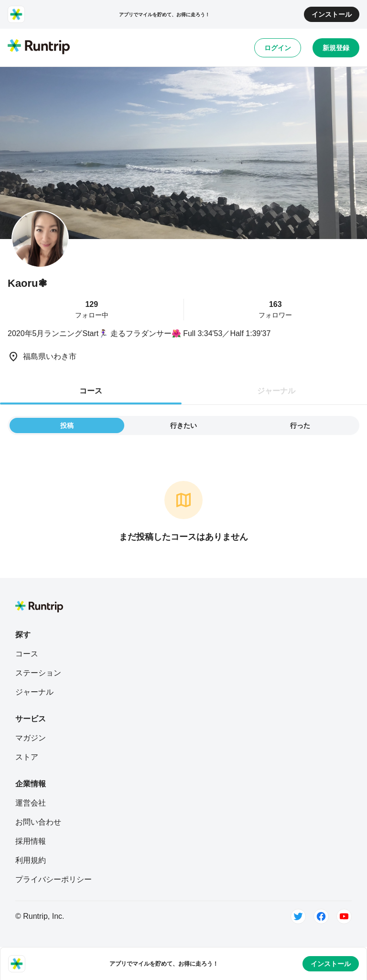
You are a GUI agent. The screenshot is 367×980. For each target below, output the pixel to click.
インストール (332, 14)
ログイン (278, 48)
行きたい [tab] (183, 425)
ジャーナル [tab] (276, 391)
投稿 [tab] (67, 425)
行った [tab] (300, 425)
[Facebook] (321, 916)
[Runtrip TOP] (39, 47)
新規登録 (336, 48)
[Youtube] (344, 916)
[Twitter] (298, 916)
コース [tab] (91, 391)
